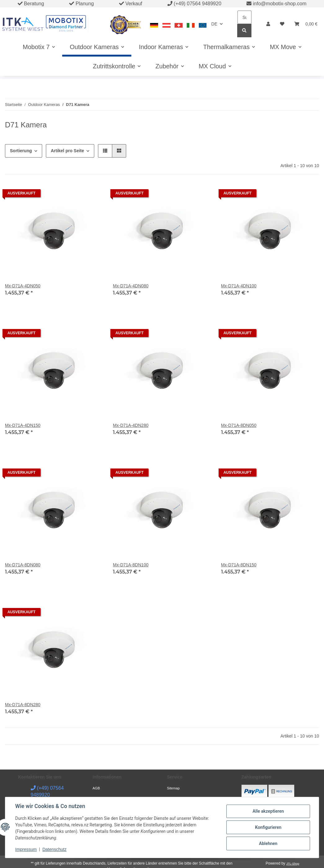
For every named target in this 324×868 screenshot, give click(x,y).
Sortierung (21, 151)
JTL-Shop (293, 863)
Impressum (26, 849)
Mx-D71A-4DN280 (131, 425)
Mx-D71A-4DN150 (23, 425)
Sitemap (173, 788)
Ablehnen (268, 843)
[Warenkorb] (306, 24)
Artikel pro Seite (67, 151)
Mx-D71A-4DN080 (131, 286)
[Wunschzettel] (282, 24)
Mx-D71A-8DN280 (23, 705)
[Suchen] (244, 17)
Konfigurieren (268, 827)
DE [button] (214, 24)
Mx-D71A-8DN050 (239, 425)
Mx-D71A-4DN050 (23, 286)
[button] (268, 24)
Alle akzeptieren (268, 811)
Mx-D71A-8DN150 (239, 565)
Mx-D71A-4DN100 (239, 286)
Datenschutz (55, 849)
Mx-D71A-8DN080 (23, 565)
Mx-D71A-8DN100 (131, 565)
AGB (96, 788)
